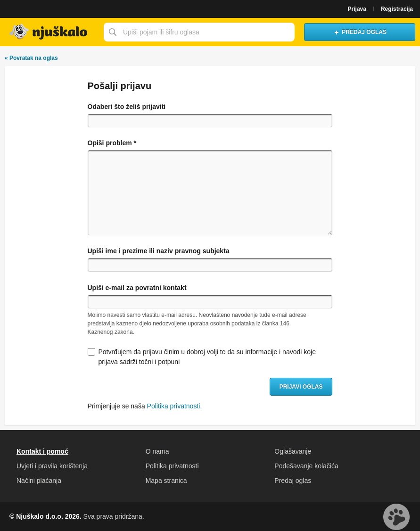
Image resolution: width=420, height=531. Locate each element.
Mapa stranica (166, 481)
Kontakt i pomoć (42, 451)
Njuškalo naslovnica (49, 32)
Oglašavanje (293, 451)
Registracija (397, 9)
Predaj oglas (293, 481)
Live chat (396, 517)
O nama (157, 451)
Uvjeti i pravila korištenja (52, 466)
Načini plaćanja (39, 481)
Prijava (357, 9)
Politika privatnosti (174, 406)
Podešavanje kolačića (306, 466)
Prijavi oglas (301, 387)
